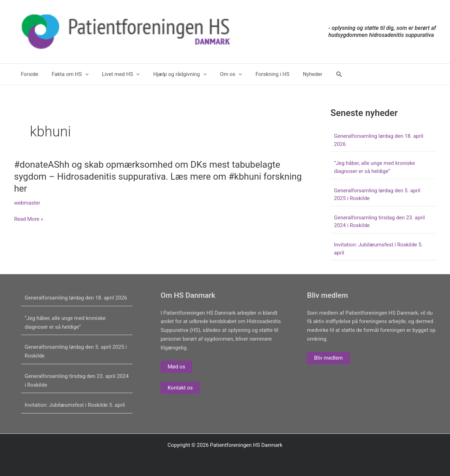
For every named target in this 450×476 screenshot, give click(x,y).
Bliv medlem (328, 358)
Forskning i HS (256, 74)
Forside (28, 74)
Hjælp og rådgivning (170, 74)
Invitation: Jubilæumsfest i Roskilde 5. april (75, 405)
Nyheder (294, 74)
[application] (81, 74)
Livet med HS (113, 74)
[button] (319, 74)
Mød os (176, 367)
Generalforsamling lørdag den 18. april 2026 (76, 298)
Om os (218, 74)
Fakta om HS (66, 74)
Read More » (29, 219)
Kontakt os (180, 388)
